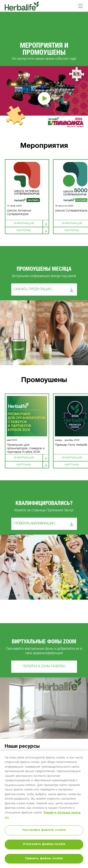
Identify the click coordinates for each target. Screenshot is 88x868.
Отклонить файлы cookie (44, 844)
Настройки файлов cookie (44, 830)
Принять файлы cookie (44, 859)
